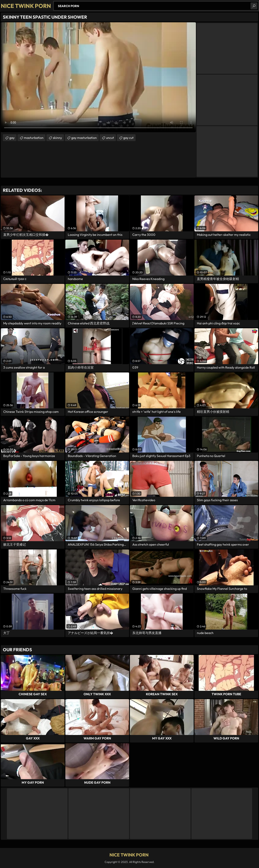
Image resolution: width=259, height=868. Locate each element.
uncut (110, 138)
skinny (57, 138)
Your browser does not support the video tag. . (98, 77)
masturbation (34, 138)
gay (12, 138)
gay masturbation (84, 138)
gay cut (128, 138)
